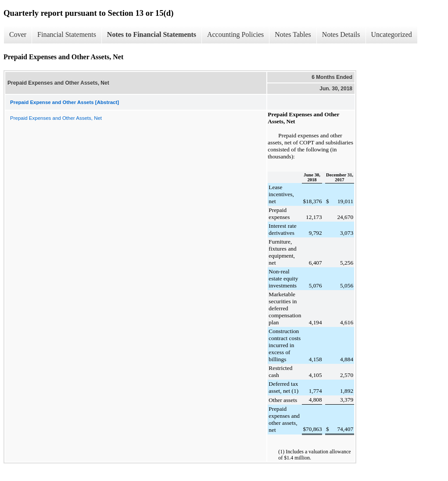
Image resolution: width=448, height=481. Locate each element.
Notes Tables (293, 34)
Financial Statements (67, 34)
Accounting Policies (235, 34)
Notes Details (341, 34)
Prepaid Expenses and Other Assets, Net (56, 118)
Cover (18, 34)
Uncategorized (392, 34)
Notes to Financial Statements (152, 34)
